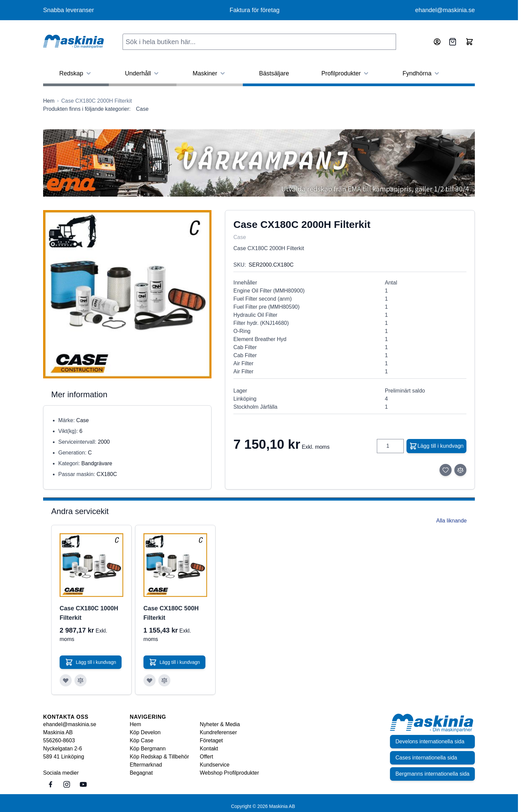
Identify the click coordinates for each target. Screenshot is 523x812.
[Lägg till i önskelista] (446, 470)
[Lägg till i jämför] (460, 470)
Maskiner (210, 73)
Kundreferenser (218, 732)
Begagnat (141, 773)
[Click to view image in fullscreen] (127, 294)
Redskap (76, 73)
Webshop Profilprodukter (229, 773)
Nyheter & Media (220, 724)
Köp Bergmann (148, 749)
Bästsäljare (274, 73)
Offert (206, 757)
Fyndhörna (422, 73)
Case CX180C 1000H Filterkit (89, 613)
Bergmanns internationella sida (432, 774)
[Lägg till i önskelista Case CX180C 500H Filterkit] (150, 680)
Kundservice (215, 765)
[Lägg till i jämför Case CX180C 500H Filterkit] (164, 680)
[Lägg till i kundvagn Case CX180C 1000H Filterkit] (91, 662)
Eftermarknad (146, 765)
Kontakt (209, 749)
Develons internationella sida (430, 741)
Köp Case (141, 740)
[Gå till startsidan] (49, 101)
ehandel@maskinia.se (445, 10)
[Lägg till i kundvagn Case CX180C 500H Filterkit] (174, 662)
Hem (135, 724)
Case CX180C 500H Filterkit (171, 613)
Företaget (211, 740)
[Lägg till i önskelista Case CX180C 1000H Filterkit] (66, 680)
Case (142, 109)
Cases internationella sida (426, 758)
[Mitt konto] (437, 42)
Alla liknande (451, 521)
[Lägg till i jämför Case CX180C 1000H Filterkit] (80, 680)
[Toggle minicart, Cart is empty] (469, 42)
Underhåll (143, 73)
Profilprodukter (346, 73)
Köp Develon (145, 732)
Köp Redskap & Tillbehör (159, 757)
